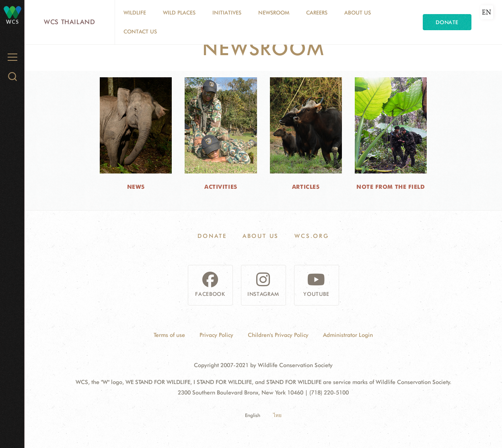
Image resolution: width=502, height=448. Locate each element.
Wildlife (135, 12)
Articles (306, 187)
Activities (221, 187)
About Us (358, 12)
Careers (317, 12)
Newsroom (274, 12)
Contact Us (140, 31)
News (136, 187)
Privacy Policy (216, 335)
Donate (447, 22)
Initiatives (227, 12)
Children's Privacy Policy (278, 335)
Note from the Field (391, 187)
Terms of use (169, 335)
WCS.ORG (312, 236)
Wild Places (179, 12)
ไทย (277, 415)
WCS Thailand (70, 22)
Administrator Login (348, 335)
